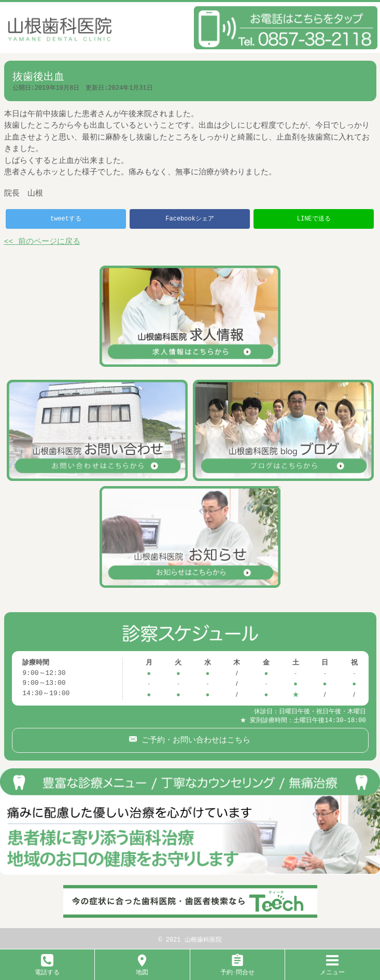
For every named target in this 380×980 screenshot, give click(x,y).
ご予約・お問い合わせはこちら (194, 738)
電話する (47, 968)
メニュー (332, 968)
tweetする (66, 219)
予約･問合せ (237, 968)
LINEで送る (314, 219)
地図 (142, 968)
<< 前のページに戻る (42, 242)
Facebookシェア (190, 219)
